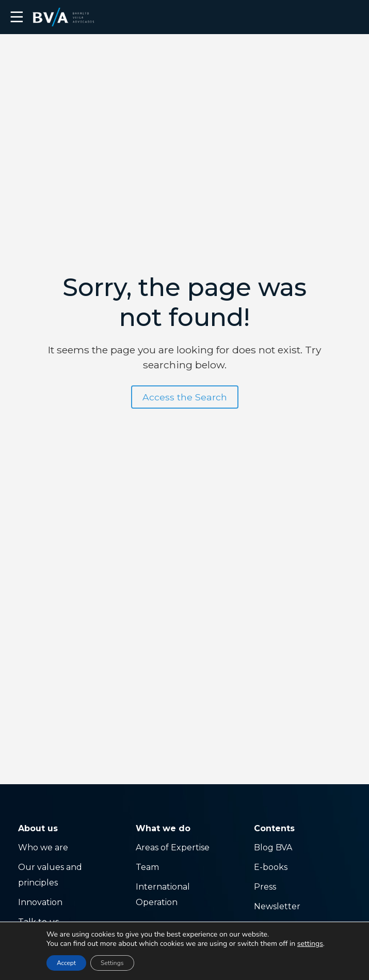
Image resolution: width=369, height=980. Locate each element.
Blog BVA (273, 847)
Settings (112, 963)
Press (265, 887)
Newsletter (277, 906)
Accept (66, 963)
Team (147, 867)
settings (310, 944)
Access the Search (185, 397)
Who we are (43, 847)
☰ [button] (17, 17)
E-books (271, 867)
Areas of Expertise (173, 847)
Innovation (40, 902)
